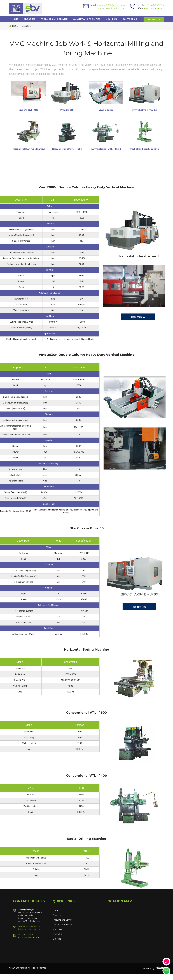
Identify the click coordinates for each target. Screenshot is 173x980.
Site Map (57, 945)
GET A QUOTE (154, 26)
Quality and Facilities (89, 19)
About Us (30, 19)
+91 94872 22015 (155, 5)
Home (15, 19)
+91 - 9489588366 (154, 8)
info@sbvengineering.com (107, 8)
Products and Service (55, 19)
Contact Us (58, 940)
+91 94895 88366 (26, 944)
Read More (138, 323)
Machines (114, 19)
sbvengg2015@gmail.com (111, 5)
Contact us (133, 19)
